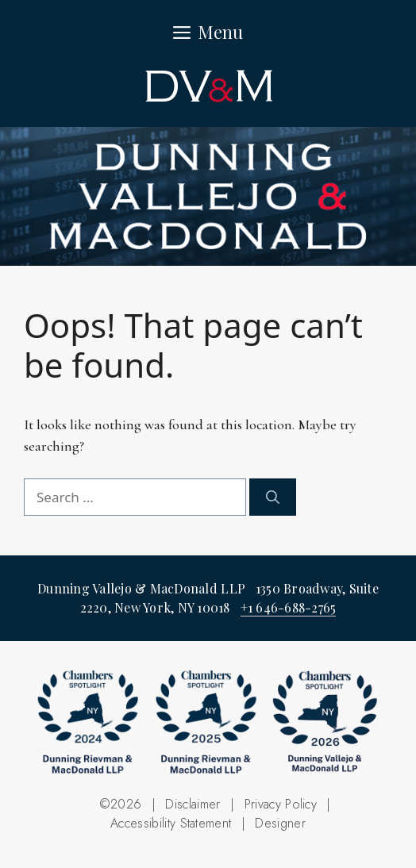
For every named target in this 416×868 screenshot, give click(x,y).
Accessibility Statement (171, 823)
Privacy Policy (281, 804)
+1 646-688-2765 (289, 607)
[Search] (273, 497)
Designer (280, 823)
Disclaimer (193, 804)
